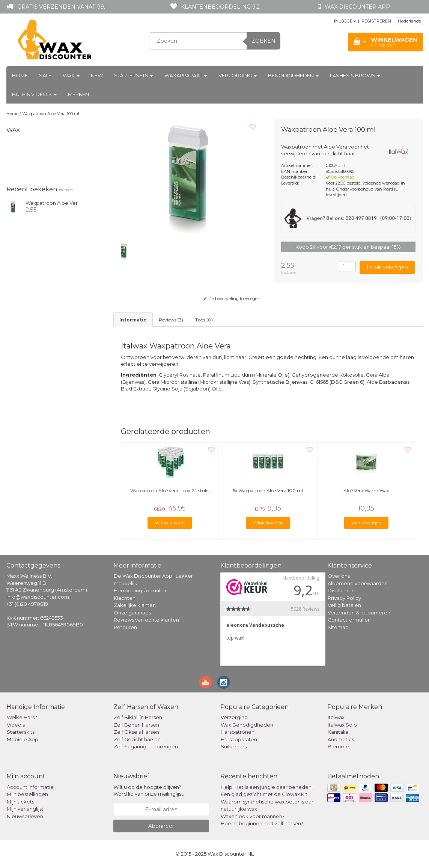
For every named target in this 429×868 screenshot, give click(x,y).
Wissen (66, 190)
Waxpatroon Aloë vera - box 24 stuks (170, 490)
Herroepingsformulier (140, 590)
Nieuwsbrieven (25, 816)
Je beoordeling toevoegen (232, 299)
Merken (78, 94)
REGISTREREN (376, 21)
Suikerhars (234, 746)
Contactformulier (349, 620)
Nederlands (409, 21)
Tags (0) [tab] (204, 320)
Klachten (125, 598)
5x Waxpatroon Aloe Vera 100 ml (268, 490)
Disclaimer (341, 590)
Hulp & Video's (34, 94)
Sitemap (338, 627)
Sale (45, 75)
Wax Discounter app (357, 7)
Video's (16, 725)
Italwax (336, 717)
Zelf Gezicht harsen (137, 739)
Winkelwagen (170, 523)
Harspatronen (238, 732)
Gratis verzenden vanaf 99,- (62, 7)
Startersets (134, 75)
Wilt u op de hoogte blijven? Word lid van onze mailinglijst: (149, 791)
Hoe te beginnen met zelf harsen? (262, 823)
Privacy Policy (344, 598)
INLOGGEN (345, 21)
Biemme (338, 746)
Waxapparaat (186, 75)
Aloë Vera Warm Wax (366, 490)
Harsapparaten (239, 739)
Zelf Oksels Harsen (136, 732)
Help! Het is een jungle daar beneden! (267, 787)
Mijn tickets (20, 802)
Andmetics (341, 739)
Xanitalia (338, 732)
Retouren (125, 627)
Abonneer (161, 826)
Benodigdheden (293, 75)
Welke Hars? (22, 717)
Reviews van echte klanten (146, 620)
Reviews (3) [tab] (171, 320)
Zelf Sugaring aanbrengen (146, 746)
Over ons (339, 576)
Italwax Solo (342, 725)
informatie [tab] (133, 320)
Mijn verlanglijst (25, 809)
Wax (71, 75)
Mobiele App (23, 739)
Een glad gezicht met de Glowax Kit (264, 794)
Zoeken (263, 41)
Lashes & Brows (355, 75)
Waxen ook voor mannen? (253, 816)
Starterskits (21, 732)
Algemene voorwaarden (358, 583)
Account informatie (30, 787)
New (97, 75)
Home (20, 75)
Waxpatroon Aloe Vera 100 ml (51, 114)
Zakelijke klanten (135, 605)
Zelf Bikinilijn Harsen (138, 717)
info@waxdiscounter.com (38, 597)
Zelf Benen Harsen (136, 725)
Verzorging (238, 75)
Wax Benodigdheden (247, 725)
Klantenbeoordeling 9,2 (220, 7)
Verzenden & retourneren (359, 613)
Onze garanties (132, 613)
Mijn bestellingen (27, 794)
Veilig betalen (344, 605)
